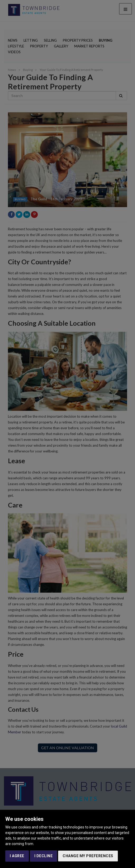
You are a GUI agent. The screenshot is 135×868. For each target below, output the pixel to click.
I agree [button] (17, 856)
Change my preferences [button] (88, 856)
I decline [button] (44, 856)
